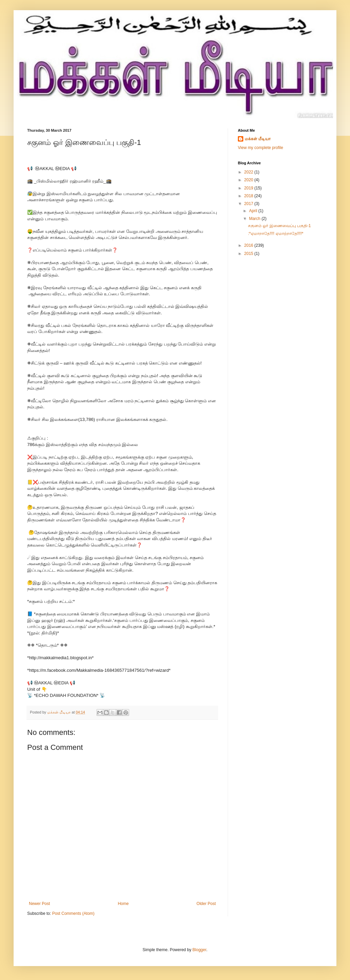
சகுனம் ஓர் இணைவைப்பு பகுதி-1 (279, 226)
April (254, 211)
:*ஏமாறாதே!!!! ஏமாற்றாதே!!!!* (276, 234)
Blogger (199, 950)
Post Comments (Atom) (73, 913)
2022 (249, 172)
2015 (249, 254)
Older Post (206, 904)
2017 (249, 204)
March (255, 219)
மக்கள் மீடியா (258, 139)
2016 (249, 245)
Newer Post (39, 904)
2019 (249, 188)
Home (123, 904)
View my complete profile (260, 148)
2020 (249, 180)
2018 (249, 196)
